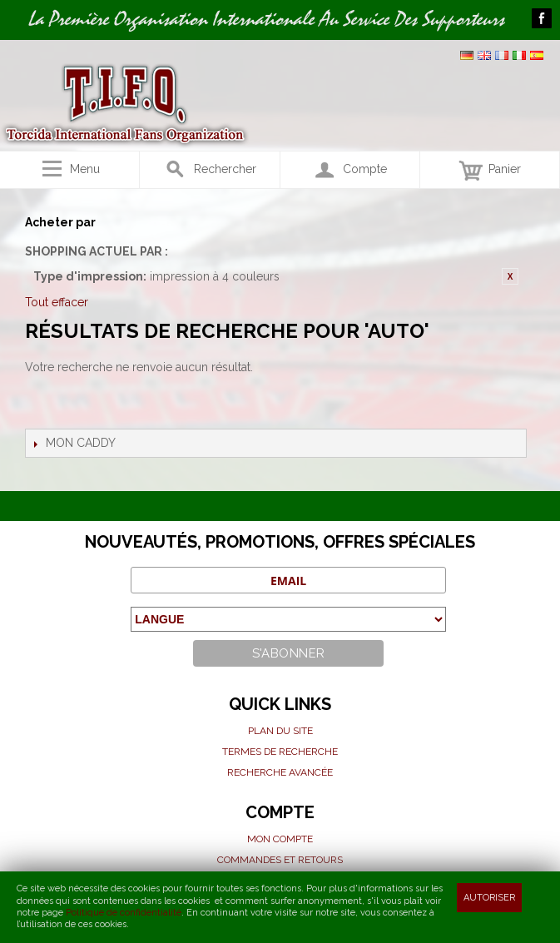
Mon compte (280, 839)
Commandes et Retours (280, 860)
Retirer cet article (510, 276)
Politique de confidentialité (124, 913)
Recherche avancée (280, 772)
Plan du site (280, 731)
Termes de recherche (280, 752)
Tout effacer (57, 302)
